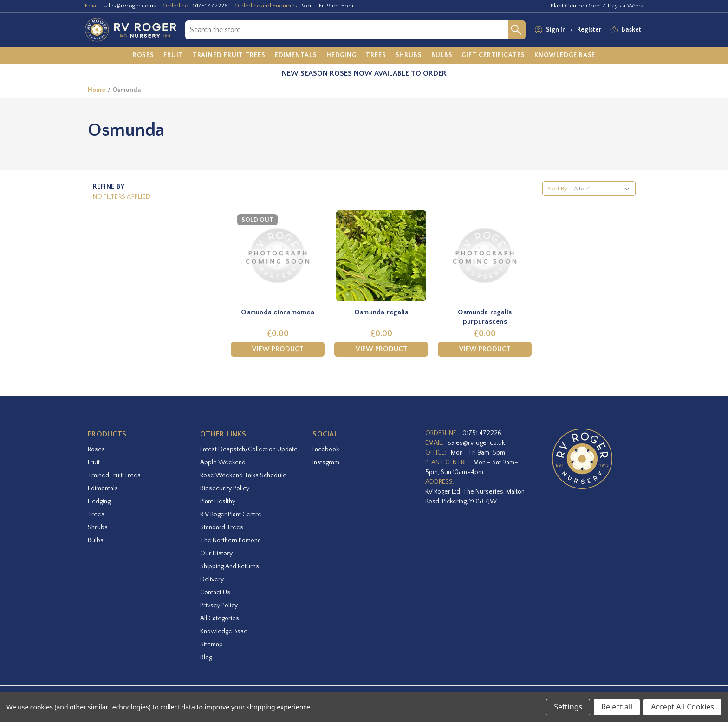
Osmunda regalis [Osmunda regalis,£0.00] (381, 312)
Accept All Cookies (682, 707)
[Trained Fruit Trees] (229, 56)
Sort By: (558, 189)
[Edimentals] (296, 56)
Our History (216, 553)
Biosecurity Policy (225, 488)
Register (589, 30)
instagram (326, 462)
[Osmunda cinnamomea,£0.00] (278, 256)
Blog (206, 657)
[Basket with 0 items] (631, 30)
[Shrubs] (409, 56)
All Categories (220, 618)
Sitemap (211, 644)
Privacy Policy (219, 605)
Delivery (212, 579)
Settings (568, 707)
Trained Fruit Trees (114, 475)
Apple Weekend (223, 462)
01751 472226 (210, 6)
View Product (278, 349)
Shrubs (98, 527)
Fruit (94, 462)
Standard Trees (222, 527)
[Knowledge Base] (565, 56)
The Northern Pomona (231, 540)
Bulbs (96, 540)
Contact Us (215, 592)
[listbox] (603, 189)
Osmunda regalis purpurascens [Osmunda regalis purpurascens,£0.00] (485, 317)
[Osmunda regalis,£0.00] (381, 256)
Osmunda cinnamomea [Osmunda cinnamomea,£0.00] (278, 312)
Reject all (617, 707)
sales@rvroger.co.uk (130, 6)
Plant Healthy (218, 501)
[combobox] (347, 30)
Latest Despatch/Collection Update (249, 449)
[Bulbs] (442, 56)
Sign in (556, 30)
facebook (326, 449)
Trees (96, 514)
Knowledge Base (224, 631)
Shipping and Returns (230, 566)
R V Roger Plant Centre (231, 514)
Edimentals (103, 488)
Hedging (99, 501)
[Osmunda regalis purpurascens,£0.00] (485, 256)
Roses (96, 449)
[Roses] (144, 56)
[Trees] (376, 56)
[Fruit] (173, 56)
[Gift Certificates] (493, 56)
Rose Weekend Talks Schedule (243, 475)
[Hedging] (341, 56)
